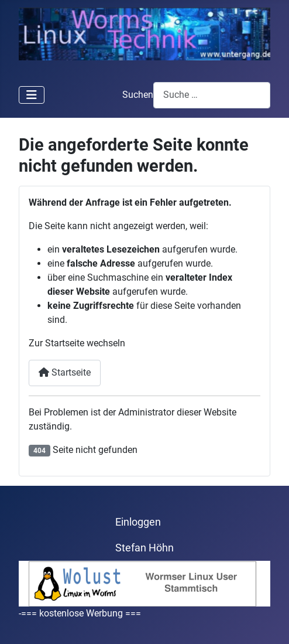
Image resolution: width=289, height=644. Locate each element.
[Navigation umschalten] (32, 95)
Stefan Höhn (144, 548)
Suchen (138, 95)
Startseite (65, 372)
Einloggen (138, 522)
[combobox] (212, 95)
